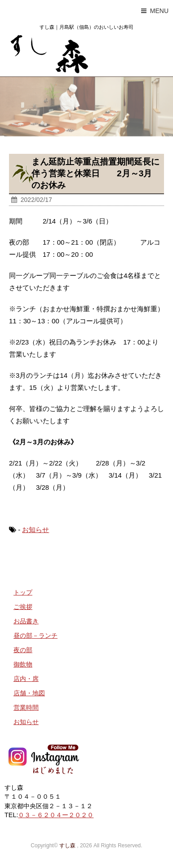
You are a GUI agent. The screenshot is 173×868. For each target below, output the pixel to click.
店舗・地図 (29, 693)
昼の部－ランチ (35, 635)
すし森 (67, 846)
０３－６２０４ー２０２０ (56, 815)
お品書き (26, 621)
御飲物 (23, 664)
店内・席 (26, 679)
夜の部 (23, 650)
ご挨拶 (23, 607)
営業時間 (26, 707)
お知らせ (35, 530)
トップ (23, 592)
